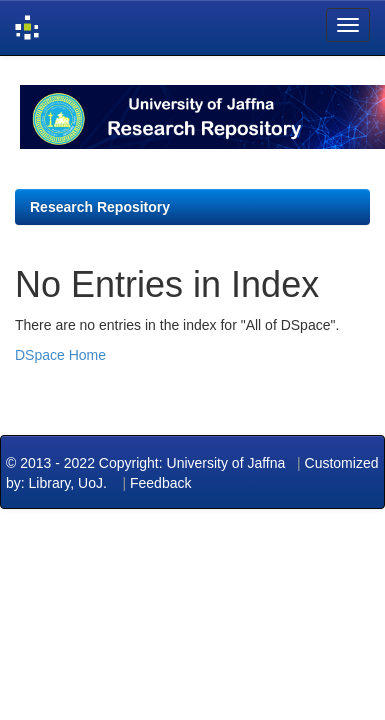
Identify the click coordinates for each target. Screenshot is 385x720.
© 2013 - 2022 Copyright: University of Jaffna (147, 463)
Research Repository (100, 207)
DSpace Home (60, 355)
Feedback (160, 483)
